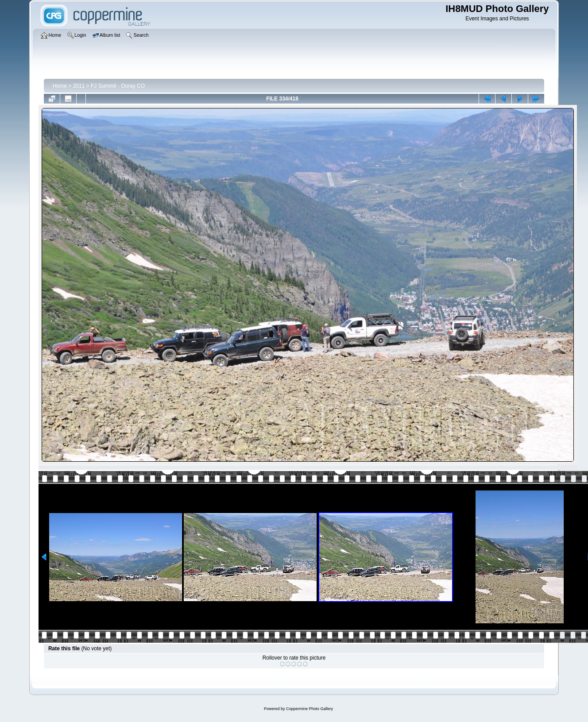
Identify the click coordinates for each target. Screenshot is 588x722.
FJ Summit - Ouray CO (118, 86)
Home (60, 86)
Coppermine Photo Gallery (309, 709)
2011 (79, 86)
